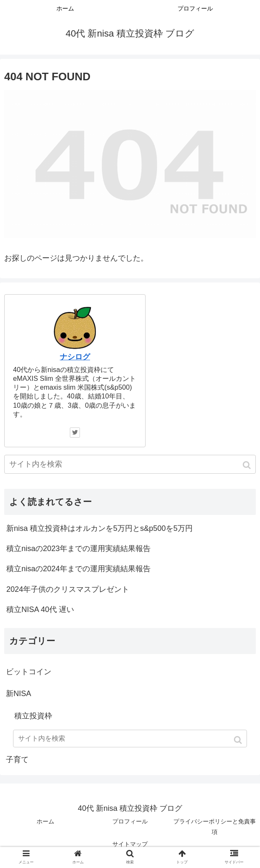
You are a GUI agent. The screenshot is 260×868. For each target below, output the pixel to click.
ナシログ (75, 357)
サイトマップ (130, 844)
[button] (248, 465)
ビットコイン (29, 672)
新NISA (19, 694)
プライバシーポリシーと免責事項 (215, 827)
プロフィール (130, 821)
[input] (130, 464)
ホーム (45, 821)
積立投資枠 (33, 716)
